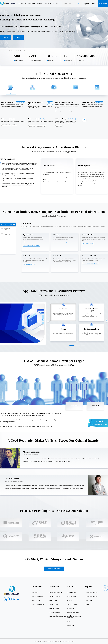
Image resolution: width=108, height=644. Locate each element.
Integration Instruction (56, 592)
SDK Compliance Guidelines (58, 616)
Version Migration (55, 596)
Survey (18, 37)
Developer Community (91, 596)
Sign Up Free (103, 4)
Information (71, 626)
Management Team (73, 604)
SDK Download (54, 608)
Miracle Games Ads (37, 596)
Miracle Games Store (38, 604)
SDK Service (36, 592)
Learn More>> (25, 228)
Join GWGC (95, 406)
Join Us (5, 37)
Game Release (36, 600)
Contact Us (70, 608)
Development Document (35, 4)
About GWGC (74, 406)
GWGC (87, 604)
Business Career (72, 596)
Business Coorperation (54, 569)
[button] (43, 319)
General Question (54, 612)
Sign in (94, 4)
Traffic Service (54, 604)
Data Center (88, 600)
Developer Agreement (91, 592)
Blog (69, 622)
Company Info (71, 592)
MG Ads (55, 4)
